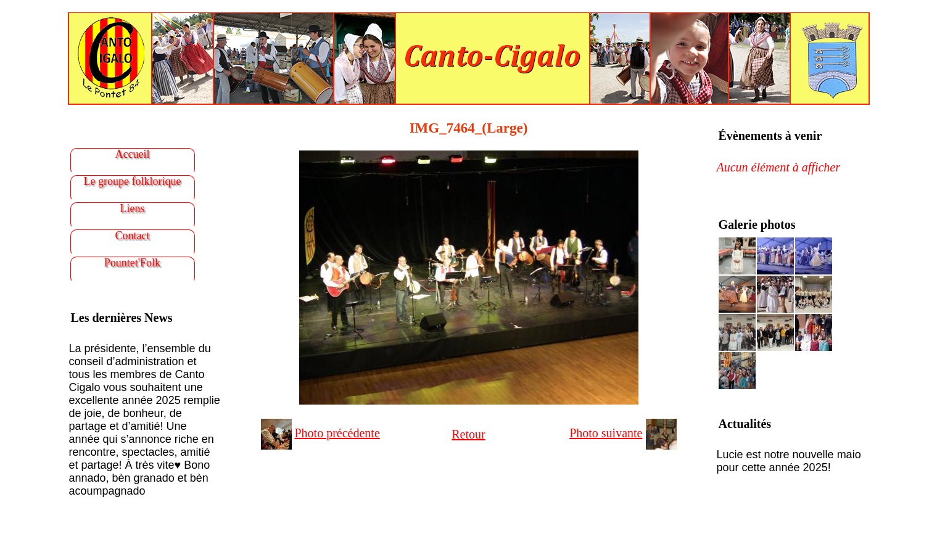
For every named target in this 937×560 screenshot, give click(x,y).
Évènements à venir (770, 136)
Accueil (133, 154)
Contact (133, 236)
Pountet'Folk (132, 263)
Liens (133, 208)
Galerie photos (757, 224)
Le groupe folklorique (133, 181)
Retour (468, 434)
